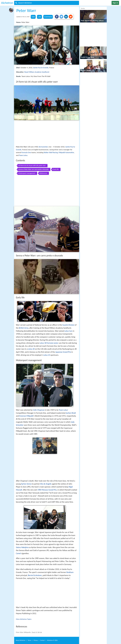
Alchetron (7, 3)
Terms (29, 640)
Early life (56, 169)
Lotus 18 (43, 343)
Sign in (115, 3)
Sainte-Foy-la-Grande (41, 68)
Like (40, 17)
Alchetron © (52, 640)
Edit (33, 17)
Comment (48, 17)
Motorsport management (27, 173)
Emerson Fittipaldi (26, 416)
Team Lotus (23, 155)
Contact (42, 640)
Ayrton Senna (26, 484)
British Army (24, 328)
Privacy (36, 640)
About (21, 640)
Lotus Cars (68, 331)
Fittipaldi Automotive (66, 152)
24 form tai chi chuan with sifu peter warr (32, 166)
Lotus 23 (47, 355)
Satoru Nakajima (22, 547)
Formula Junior (52, 343)
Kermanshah (43, 147)
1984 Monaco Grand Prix (47, 490)
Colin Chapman (39, 410)
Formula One (26, 152)
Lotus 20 (31, 349)
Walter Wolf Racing (51, 152)
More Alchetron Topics (24, 619)
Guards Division (68, 325)
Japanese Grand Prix (63, 352)
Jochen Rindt (71, 413)
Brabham (70, 572)
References (44, 173)
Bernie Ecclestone (35, 575)
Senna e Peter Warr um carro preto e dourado (34, 169)
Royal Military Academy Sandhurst (37, 72)
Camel (18, 553)
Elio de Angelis (46, 484)
